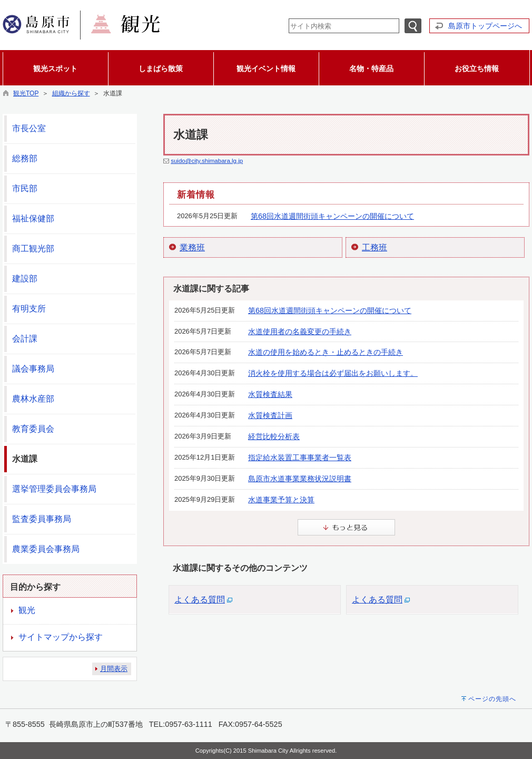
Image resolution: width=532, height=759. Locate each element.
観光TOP (26, 93)
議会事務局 (33, 369)
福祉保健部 (33, 218)
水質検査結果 (270, 394)
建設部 (25, 279)
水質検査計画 (270, 415)
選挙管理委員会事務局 (54, 489)
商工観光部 (33, 249)
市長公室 (29, 128)
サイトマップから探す (61, 637)
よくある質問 (200, 600)
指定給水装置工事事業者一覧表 (300, 458)
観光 (27, 610)
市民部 (25, 188)
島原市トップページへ (485, 26)
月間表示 (114, 669)
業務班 (192, 247)
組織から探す (71, 93)
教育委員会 (33, 429)
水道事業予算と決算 (281, 500)
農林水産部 (33, 399)
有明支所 (29, 309)
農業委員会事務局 (46, 549)
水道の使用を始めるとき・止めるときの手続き (326, 352)
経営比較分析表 (274, 436)
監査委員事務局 (42, 519)
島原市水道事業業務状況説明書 (300, 479)
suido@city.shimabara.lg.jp (207, 161)
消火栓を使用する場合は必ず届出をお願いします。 (333, 373)
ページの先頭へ (492, 699)
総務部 (25, 158)
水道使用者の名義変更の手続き (300, 332)
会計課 (25, 339)
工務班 (375, 247)
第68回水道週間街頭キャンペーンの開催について (332, 216)
